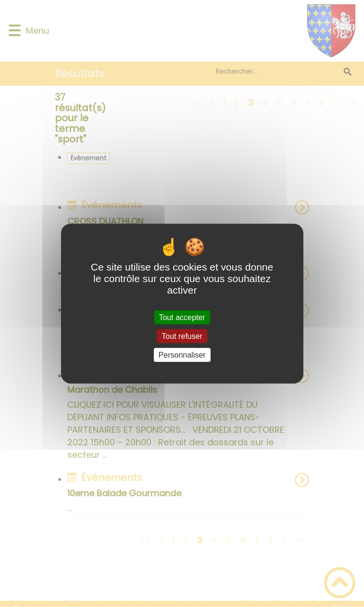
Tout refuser (182, 336)
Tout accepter (182, 317)
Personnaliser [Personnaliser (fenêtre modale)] (182, 355)
